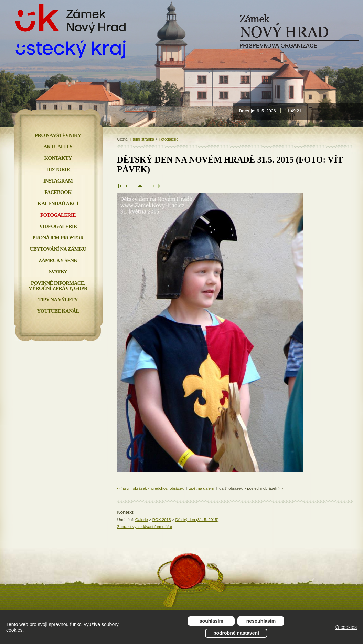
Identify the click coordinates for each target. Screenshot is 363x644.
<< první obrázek (132, 488)
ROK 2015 (162, 520)
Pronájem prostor (58, 238)
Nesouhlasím (261, 621)
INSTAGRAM (58, 181)
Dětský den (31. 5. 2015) (197, 520)
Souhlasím (211, 621)
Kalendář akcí (58, 204)
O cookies (346, 627)
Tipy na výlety (58, 300)
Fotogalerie (168, 139)
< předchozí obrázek (166, 488)
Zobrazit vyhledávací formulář (145, 527)
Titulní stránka (142, 139)
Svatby (58, 272)
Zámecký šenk (58, 260)
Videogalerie (58, 226)
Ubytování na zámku (58, 249)
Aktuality (58, 147)
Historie (58, 169)
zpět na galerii (201, 488)
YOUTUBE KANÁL (58, 311)
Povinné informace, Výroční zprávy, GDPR (58, 286)
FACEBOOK (58, 192)
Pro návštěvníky (58, 135)
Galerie (142, 520)
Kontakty (58, 158)
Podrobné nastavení (236, 633)
